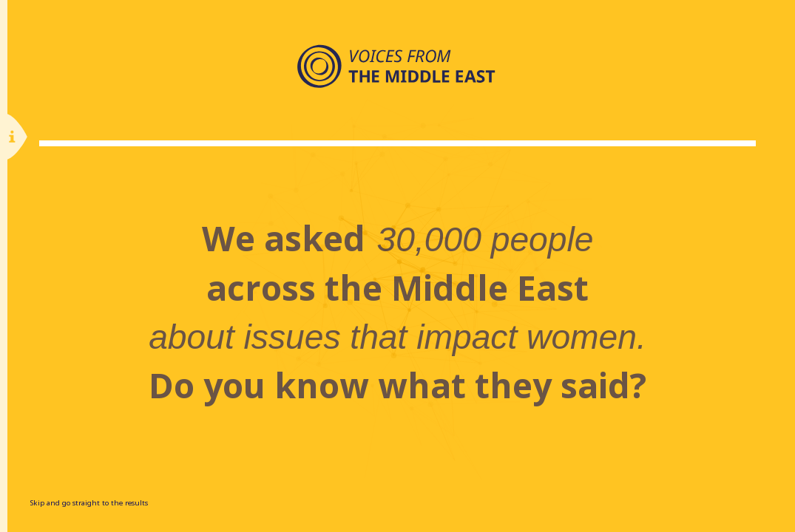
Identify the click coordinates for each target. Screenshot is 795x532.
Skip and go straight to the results (89, 503)
